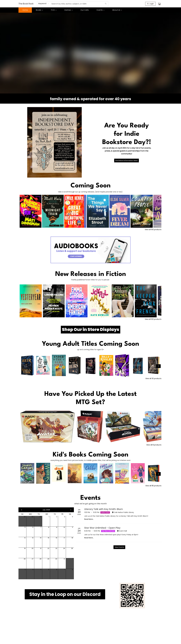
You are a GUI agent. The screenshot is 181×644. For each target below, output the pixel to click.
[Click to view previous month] (22, 510)
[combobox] (44, 4)
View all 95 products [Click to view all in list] (153, 486)
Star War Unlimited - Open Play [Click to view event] (102, 528)
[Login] (150, 4)
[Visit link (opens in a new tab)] (91, 330)
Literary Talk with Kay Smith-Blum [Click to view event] (104, 509)
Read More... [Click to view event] (89, 519)
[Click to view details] (31, 211)
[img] (132, 596)
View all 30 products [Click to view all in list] (153, 378)
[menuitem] (25, 10)
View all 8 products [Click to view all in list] (154, 445)
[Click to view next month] (71, 510)
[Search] (106, 4)
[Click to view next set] (158, 366)
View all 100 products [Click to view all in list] (153, 230)
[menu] (90, 10)
